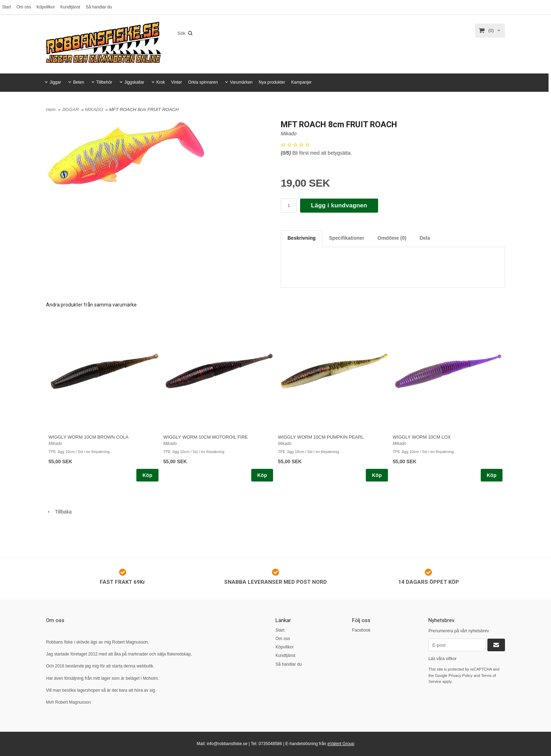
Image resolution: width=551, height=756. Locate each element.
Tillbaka (59, 512)
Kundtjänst (70, 7)
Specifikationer (346, 238)
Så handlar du (99, 7)
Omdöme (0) (392, 238)
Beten (79, 82)
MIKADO (95, 109)
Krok (161, 82)
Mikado (289, 134)
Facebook (361, 630)
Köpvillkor (46, 7)
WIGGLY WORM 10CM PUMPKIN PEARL (321, 437)
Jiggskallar (134, 82)
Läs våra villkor (442, 659)
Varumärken (241, 82)
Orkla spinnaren (203, 82)
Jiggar (55, 82)
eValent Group (341, 744)
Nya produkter (272, 82)
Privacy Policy (460, 676)
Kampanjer (302, 82)
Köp (147, 475)
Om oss (24, 7)
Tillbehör (104, 82)
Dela (425, 238)
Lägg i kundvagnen (339, 205)
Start (7, 7)
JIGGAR (71, 109)
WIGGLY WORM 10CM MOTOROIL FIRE (206, 437)
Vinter (177, 82)
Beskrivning (302, 238)
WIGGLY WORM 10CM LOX (422, 437)
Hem (51, 109)
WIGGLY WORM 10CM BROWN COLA (89, 437)
